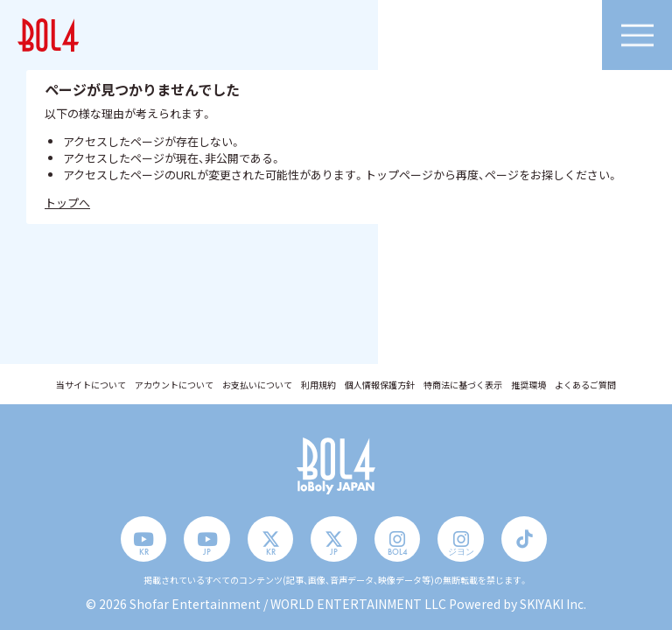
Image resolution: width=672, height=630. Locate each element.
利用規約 (318, 385)
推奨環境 (528, 385)
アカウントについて (174, 385)
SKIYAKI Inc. (553, 604)
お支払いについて (257, 385)
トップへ (67, 203)
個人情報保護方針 (380, 385)
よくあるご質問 (585, 385)
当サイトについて (91, 385)
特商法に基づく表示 (463, 385)
